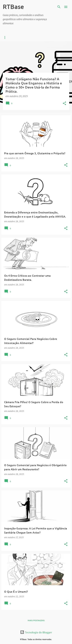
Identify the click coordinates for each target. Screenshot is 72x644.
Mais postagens (36, 620)
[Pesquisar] (59, 7)
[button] (64, 104)
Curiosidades (10, 37)
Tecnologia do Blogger (36, 632)
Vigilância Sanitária (38, 37)
